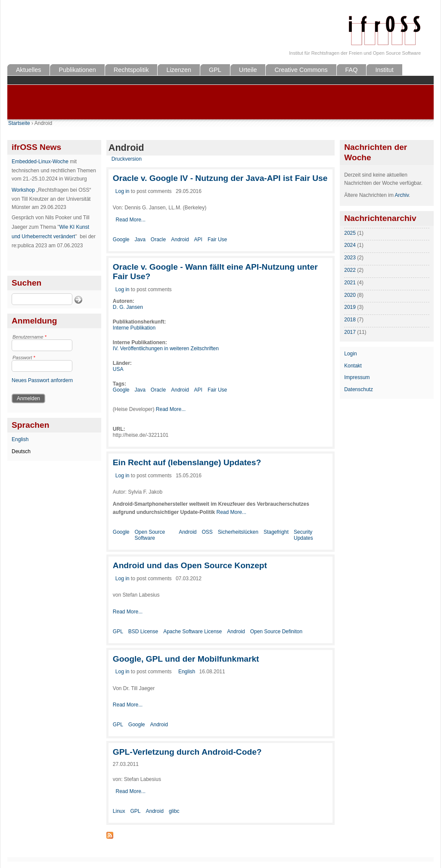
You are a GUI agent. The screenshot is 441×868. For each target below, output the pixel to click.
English (20, 439)
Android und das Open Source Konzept (190, 565)
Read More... (130, 220)
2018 (350, 320)
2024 (350, 245)
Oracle (158, 240)
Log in (123, 191)
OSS (207, 532)
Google (121, 240)
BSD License (143, 632)
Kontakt (353, 366)
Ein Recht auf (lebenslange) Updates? (187, 462)
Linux (119, 811)
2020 (350, 295)
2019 (350, 307)
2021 (350, 283)
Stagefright (276, 532)
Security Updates (303, 535)
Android (180, 240)
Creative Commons (301, 70)
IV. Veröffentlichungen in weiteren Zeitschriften (166, 348)
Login (350, 354)
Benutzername (30, 337)
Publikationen (77, 70)
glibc (174, 811)
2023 (350, 258)
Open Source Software (150, 535)
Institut (384, 70)
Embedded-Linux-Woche (40, 162)
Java (140, 240)
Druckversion (127, 159)
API (198, 240)
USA (118, 369)
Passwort (24, 358)
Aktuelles (28, 70)
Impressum (357, 377)
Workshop (23, 190)
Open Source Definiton (276, 632)
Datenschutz (359, 389)
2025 (350, 233)
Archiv (402, 195)
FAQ (352, 70)
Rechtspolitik (131, 70)
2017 (350, 332)
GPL (215, 70)
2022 (350, 270)
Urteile (248, 70)
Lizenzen (179, 70)
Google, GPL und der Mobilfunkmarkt (186, 659)
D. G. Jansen (128, 307)
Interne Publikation (134, 328)
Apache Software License (193, 632)
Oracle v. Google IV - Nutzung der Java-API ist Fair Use (220, 178)
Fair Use (217, 240)
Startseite (19, 123)
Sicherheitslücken (238, 532)
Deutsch (21, 451)
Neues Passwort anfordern (42, 380)
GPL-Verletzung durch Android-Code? (187, 752)
